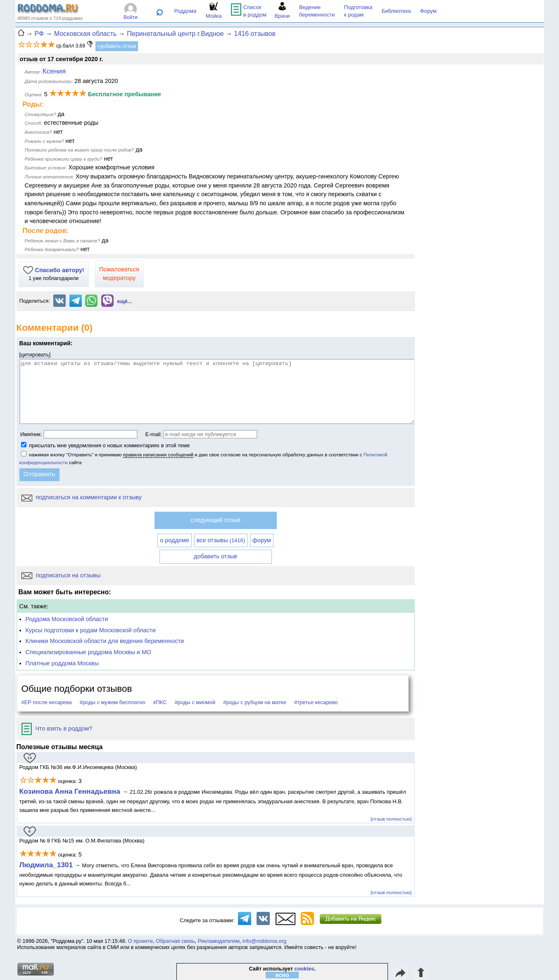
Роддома (186, 11)
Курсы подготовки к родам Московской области (91, 630)
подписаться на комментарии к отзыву (82, 497)
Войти (131, 17)
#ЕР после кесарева (47, 702)
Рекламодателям (219, 941)
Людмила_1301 (46, 865)
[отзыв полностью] (391, 819)
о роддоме (174, 540)
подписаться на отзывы (61, 575)
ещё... (125, 301)
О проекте (140, 941)
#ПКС (160, 702)
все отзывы (221, 540)
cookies (304, 969)
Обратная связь (175, 941)
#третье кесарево (316, 702)
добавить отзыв (215, 556)
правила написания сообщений (158, 454)
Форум (428, 11)
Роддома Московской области (67, 619)
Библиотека (396, 11)
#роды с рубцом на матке (255, 702)
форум (262, 540)
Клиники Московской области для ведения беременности (105, 641)
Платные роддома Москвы (62, 663)
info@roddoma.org (264, 941)
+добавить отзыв (117, 46)
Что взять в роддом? (57, 728)
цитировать (35, 355)
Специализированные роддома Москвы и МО (89, 652)
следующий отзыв (215, 520)
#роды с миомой (195, 702)
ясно (282, 975)
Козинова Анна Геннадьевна (71, 791)
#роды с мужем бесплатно (113, 702)
